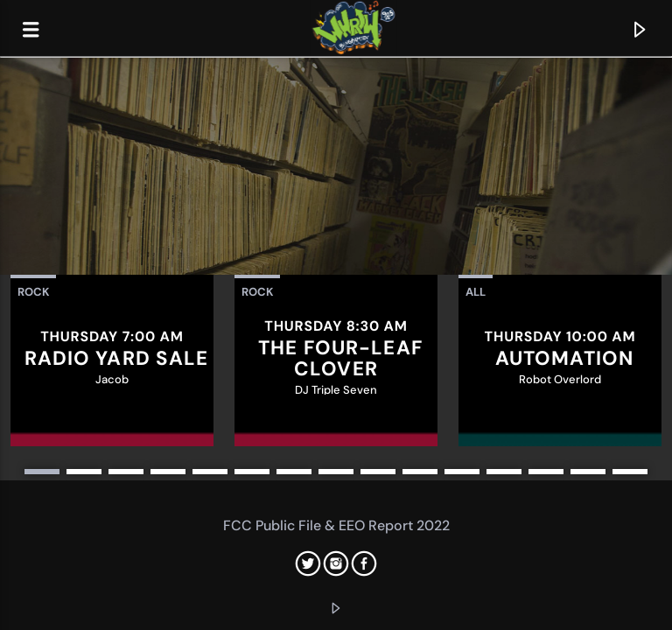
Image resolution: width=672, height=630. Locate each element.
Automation (564, 358)
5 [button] (210, 472)
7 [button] (294, 472)
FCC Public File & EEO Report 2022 (336, 525)
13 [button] (546, 472)
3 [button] (126, 472)
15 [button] (630, 472)
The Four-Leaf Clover (340, 358)
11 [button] (462, 472)
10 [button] (420, 472)
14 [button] (588, 472)
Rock (33, 292)
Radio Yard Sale (117, 358)
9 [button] (378, 472)
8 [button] (336, 472)
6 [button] (252, 472)
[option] (112, 360)
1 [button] (42, 472)
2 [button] (84, 472)
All (476, 292)
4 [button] (168, 472)
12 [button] (504, 472)
